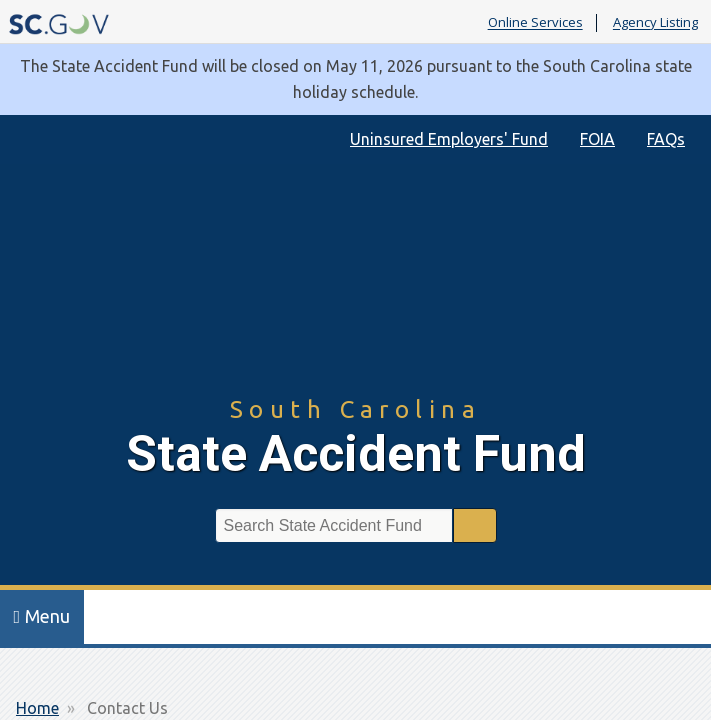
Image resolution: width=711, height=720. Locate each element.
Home (37, 708)
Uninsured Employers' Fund (449, 139)
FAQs (666, 139)
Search (475, 525)
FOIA (597, 139)
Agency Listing (655, 23)
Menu (42, 616)
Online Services (535, 23)
